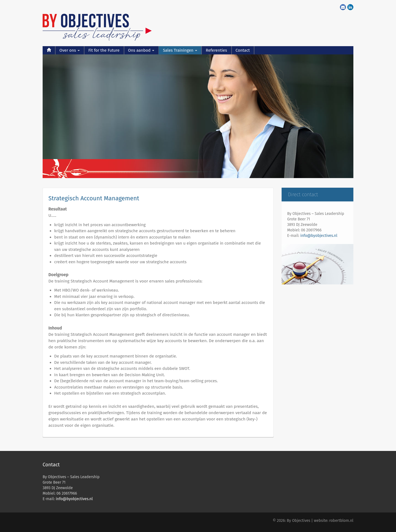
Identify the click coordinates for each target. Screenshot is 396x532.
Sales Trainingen (180, 50)
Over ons (70, 50)
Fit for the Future (104, 50)
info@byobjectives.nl (319, 236)
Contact (243, 50)
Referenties (216, 50)
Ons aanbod (141, 50)
